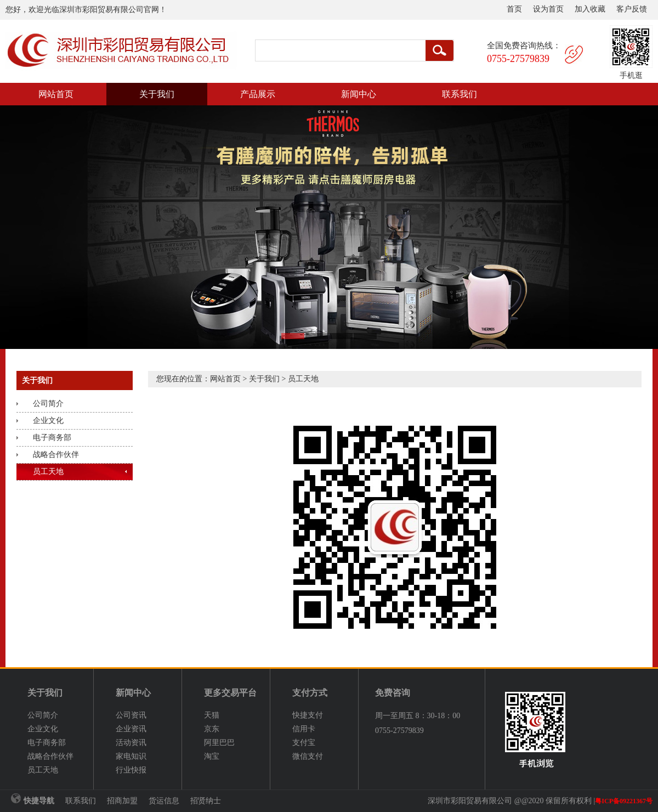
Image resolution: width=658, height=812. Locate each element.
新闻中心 (359, 94)
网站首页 (56, 94)
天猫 (212, 715)
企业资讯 (131, 729)
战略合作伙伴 (56, 455)
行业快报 (131, 770)
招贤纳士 (206, 801)
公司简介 (48, 404)
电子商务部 (52, 438)
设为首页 (548, 9)
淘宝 (212, 756)
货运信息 (164, 801)
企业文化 (48, 421)
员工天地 (48, 472)
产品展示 (258, 94)
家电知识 (131, 756)
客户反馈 (632, 9)
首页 (514, 9)
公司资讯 (131, 715)
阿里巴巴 (219, 743)
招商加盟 (122, 801)
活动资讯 (131, 743)
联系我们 (460, 94)
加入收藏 (590, 9)
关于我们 (157, 94)
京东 (212, 729)
